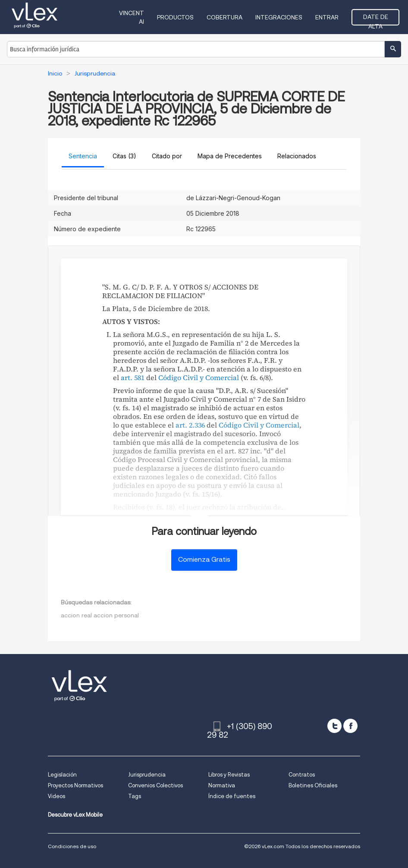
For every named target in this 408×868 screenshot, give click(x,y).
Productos (175, 17)
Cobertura (224, 17)
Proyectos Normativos (75, 785)
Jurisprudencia (147, 775)
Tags (135, 796)
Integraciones (279, 17)
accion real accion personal (100, 615)
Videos (56, 796)
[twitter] (334, 726)
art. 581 (133, 377)
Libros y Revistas (229, 775)
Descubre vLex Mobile (75, 815)
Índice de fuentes (232, 796)
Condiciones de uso (72, 846)
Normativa (222, 785)
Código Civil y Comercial (199, 377)
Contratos (302, 775)
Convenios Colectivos (155, 785)
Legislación (62, 775)
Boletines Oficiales (313, 785)
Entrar (327, 17)
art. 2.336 (190, 425)
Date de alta (376, 19)
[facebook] (350, 726)
